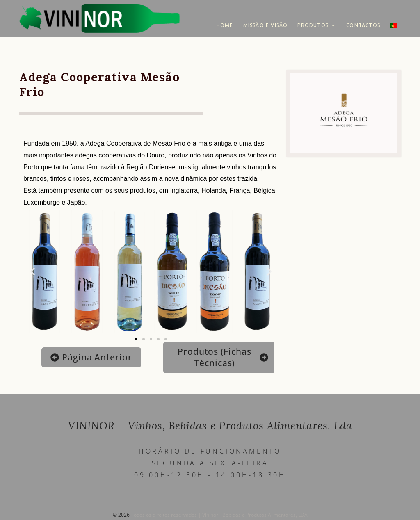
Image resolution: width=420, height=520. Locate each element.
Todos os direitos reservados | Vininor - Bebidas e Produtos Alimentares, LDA (219, 515)
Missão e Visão (266, 25)
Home (225, 25)
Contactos (363, 25)
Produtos (313, 25)
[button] (33, 272)
